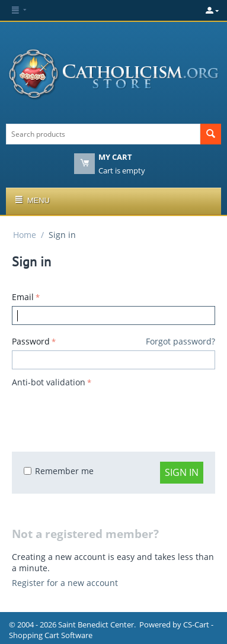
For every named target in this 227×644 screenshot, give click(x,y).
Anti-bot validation (49, 382)
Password (31, 341)
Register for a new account (65, 583)
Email (23, 297)
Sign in (182, 472)
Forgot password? (180, 341)
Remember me (59, 471)
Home (25, 235)
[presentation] (102, 414)
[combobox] (103, 134)
